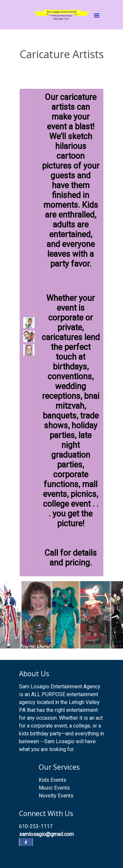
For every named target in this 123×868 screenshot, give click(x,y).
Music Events (54, 788)
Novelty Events (56, 796)
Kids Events (52, 780)
